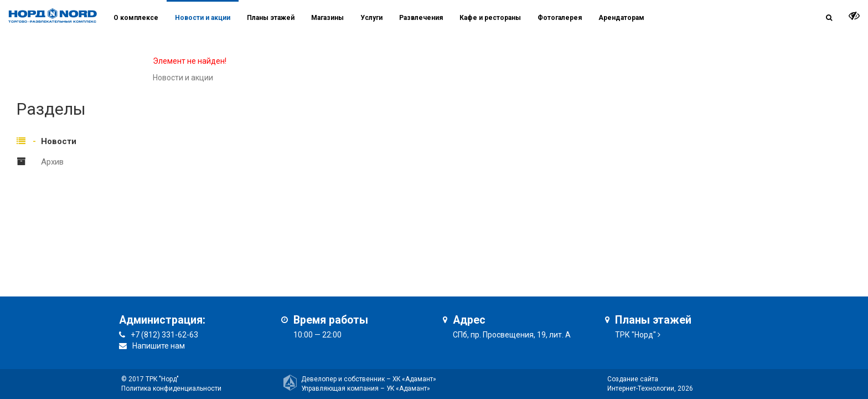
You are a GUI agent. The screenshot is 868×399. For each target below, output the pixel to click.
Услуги (371, 18)
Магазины (327, 18)
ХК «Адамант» (414, 379)
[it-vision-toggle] (854, 16)
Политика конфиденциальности (171, 388)
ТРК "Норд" (635, 335)
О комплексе (136, 18)
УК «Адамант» (408, 388)
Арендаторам (621, 18)
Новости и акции (203, 18)
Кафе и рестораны (490, 18)
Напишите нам (159, 346)
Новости (59, 141)
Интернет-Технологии (641, 388)
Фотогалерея (560, 18)
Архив (52, 162)
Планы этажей (271, 18)
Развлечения (421, 18)
